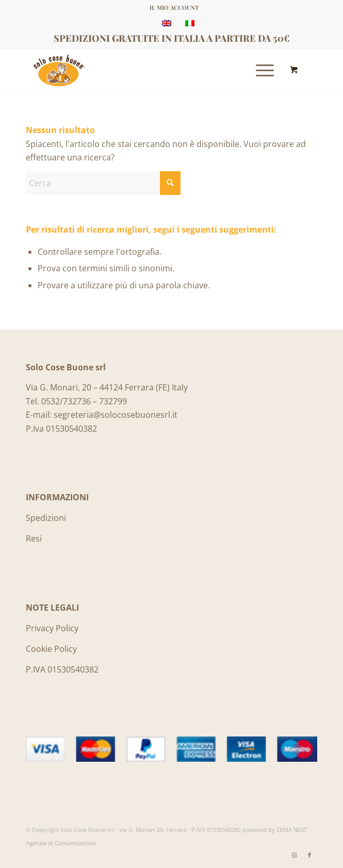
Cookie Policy (51, 649)
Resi (34, 538)
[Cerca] (103, 183)
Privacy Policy (52, 628)
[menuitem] (174, 8)
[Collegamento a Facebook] (309, 855)
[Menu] (260, 70)
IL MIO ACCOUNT (174, 7)
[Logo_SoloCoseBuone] (142, 70)
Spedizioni (46, 518)
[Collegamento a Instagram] (294, 855)
